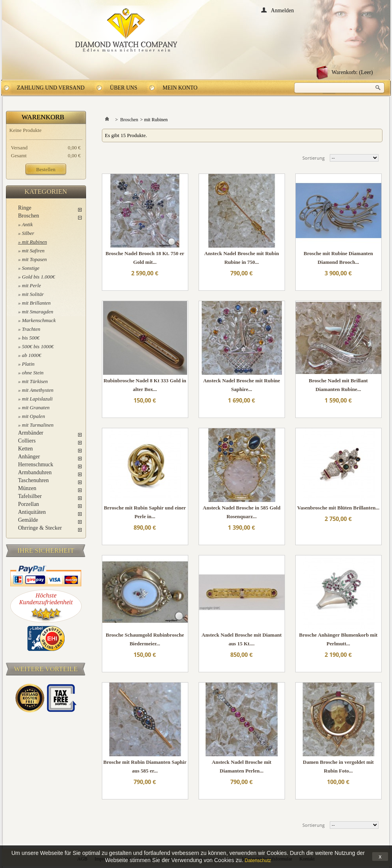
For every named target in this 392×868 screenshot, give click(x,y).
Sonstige (31, 268)
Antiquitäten (32, 512)
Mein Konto (180, 88)
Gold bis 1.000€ (38, 277)
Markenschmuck (39, 320)
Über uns (123, 88)
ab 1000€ (32, 355)
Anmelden (282, 10)
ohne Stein (33, 373)
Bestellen (46, 169)
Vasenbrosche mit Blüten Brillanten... (338, 508)
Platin (28, 364)
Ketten (26, 449)
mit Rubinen (34, 242)
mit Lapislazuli (37, 399)
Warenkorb (43, 117)
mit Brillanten (36, 303)
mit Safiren (33, 251)
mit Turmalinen (38, 425)
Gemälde (28, 520)
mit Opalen (33, 416)
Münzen (27, 488)
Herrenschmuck (36, 465)
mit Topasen (34, 259)
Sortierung (314, 158)
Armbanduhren (35, 472)
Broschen (29, 216)
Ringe (25, 208)
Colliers (27, 441)
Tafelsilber (30, 496)
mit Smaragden (37, 312)
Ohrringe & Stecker (40, 528)
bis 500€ (31, 338)
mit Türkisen (35, 381)
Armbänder (31, 433)
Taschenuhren (34, 480)
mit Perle (31, 285)
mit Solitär (33, 294)
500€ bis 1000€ (38, 346)
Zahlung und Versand (51, 88)
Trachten (31, 329)
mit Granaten (36, 407)
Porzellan (29, 504)
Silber (28, 233)
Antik (27, 224)
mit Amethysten (38, 390)
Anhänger (29, 457)
